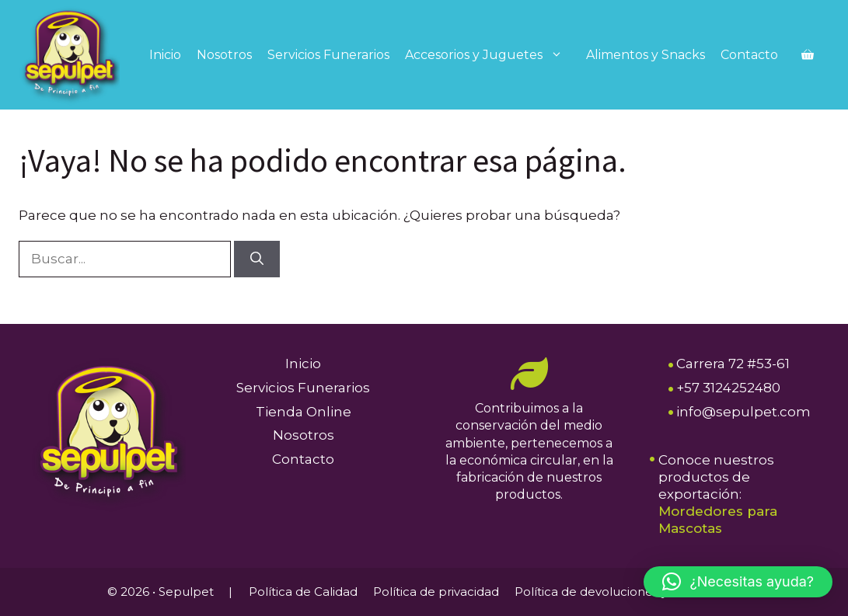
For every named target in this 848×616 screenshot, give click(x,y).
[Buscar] (257, 259)
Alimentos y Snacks (646, 55)
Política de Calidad (303, 592)
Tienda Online (304, 412)
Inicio (165, 55)
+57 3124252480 (728, 388)
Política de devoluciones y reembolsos (628, 592)
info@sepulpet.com (743, 412)
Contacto (749, 55)
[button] (738, 582)
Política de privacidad (436, 592)
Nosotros (224, 55)
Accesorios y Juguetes (492, 55)
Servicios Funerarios (328, 55)
